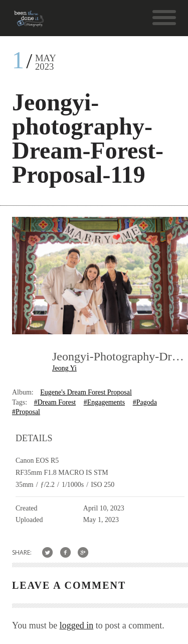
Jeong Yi (64, 368)
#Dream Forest (55, 402)
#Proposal (26, 412)
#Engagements (104, 402)
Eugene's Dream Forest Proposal (86, 392)
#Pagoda (145, 402)
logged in (77, 625)
